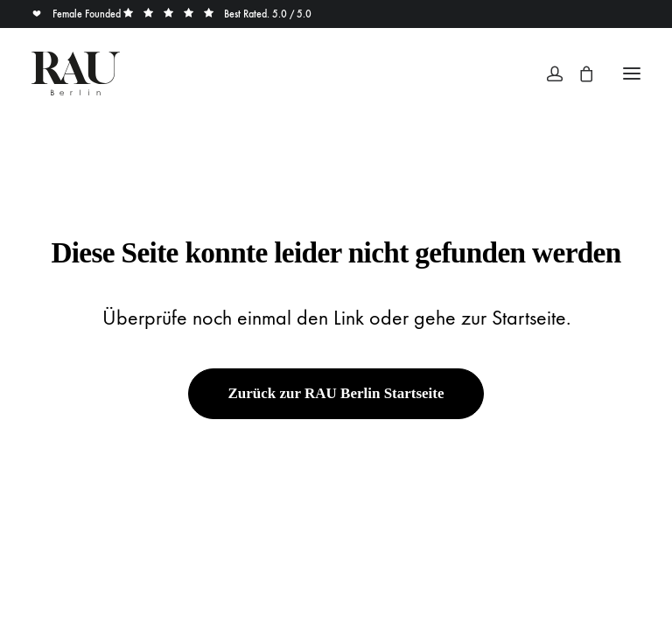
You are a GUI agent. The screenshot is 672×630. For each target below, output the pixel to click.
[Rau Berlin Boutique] (76, 73)
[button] (632, 73)
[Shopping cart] (578, 73)
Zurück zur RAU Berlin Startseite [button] (336, 393)
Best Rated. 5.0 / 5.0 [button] (217, 14)
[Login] (547, 73)
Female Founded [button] (77, 14)
